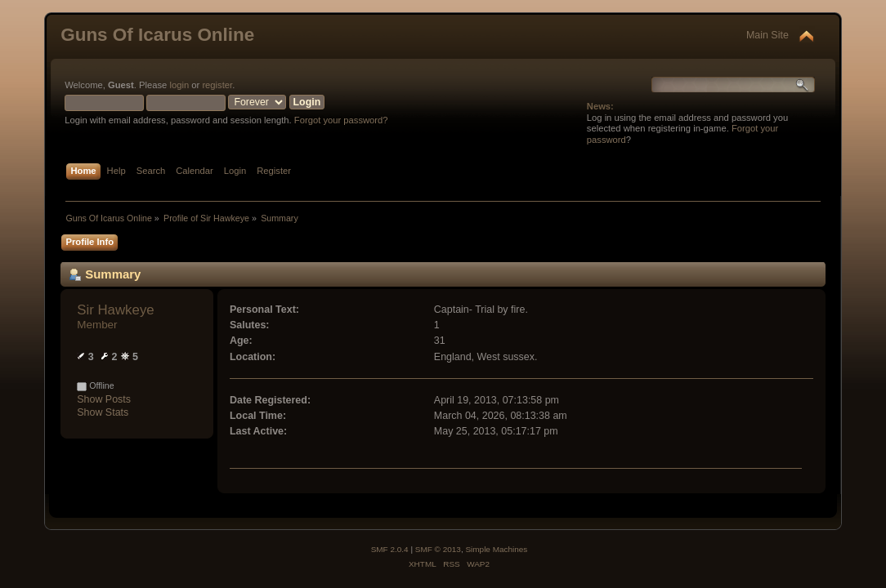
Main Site (767, 35)
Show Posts (104, 399)
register (217, 85)
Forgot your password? (341, 120)
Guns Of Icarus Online (157, 35)
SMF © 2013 (438, 549)
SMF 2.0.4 (390, 549)
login (179, 85)
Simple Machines (496, 549)
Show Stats (103, 412)
